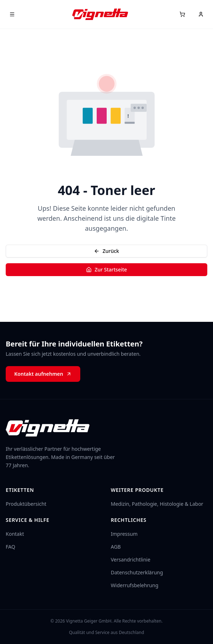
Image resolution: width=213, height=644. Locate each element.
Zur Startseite (106, 269)
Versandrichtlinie (131, 560)
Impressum (124, 534)
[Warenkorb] (182, 14)
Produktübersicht (26, 504)
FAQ (11, 547)
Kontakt (15, 534)
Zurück (106, 251)
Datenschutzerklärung (137, 572)
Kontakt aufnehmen (43, 374)
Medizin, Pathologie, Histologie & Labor (157, 504)
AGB (116, 547)
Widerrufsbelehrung (135, 585)
